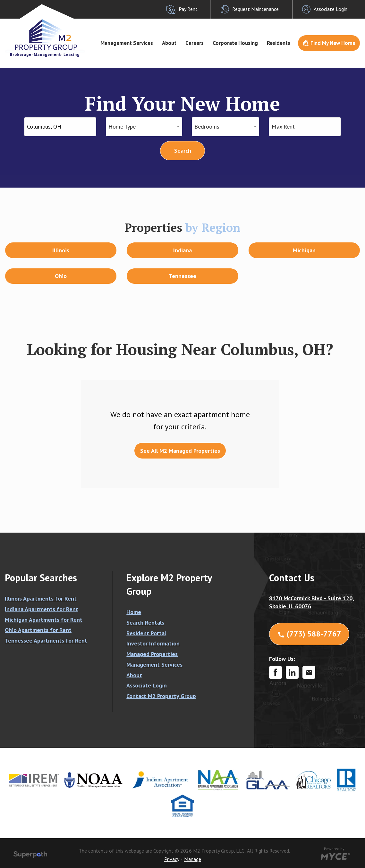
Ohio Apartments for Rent (38, 630)
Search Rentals (145, 623)
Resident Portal (146, 633)
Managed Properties (152, 654)
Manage (193, 859)
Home (134, 612)
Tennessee (182, 276)
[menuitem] (127, 43)
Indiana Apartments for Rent (42, 609)
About (169, 43)
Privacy (172, 859)
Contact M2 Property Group (161, 696)
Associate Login (147, 685)
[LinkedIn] (292, 672)
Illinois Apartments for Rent (41, 598)
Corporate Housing (235, 43)
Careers (195, 43)
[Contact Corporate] (309, 672)
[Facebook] (276, 672)
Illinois (61, 250)
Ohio (61, 276)
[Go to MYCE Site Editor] (335, 855)
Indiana (182, 250)
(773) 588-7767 (309, 634)
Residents (279, 43)
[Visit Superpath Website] (30, 855)
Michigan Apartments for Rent (44, 620)
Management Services (127, 43)
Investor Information (153, 643)
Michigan (304, 250)
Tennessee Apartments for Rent (46, 640)
